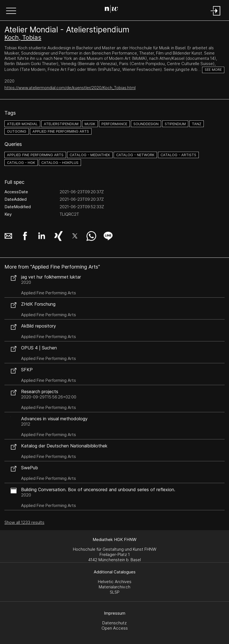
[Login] (216, 16)
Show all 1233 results (24, 522)
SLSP (115, 592)
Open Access (115, 628)
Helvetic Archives (115, 582)
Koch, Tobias (23, 37)
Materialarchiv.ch (114, 587)
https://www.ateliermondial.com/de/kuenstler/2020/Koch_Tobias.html (70, 88)
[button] (11, 11)
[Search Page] (114, 10)
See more (213, 70)
